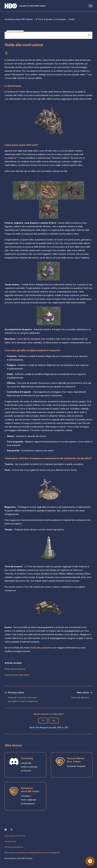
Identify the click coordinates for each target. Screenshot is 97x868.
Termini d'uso (10, 841)
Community (27, 758)
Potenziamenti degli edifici (17, 675)
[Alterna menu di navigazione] (91, 6)
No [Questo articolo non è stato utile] (54, 721)
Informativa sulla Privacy (15, 836)
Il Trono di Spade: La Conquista (51, 19)
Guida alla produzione (15, 669)
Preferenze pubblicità (14, 847)
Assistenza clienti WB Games (30, 790)
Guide (72, 19)
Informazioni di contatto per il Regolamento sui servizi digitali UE (32, 853)
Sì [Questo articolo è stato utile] (43, 721)
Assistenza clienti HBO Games (19, 19)
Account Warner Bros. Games (76, 760)
